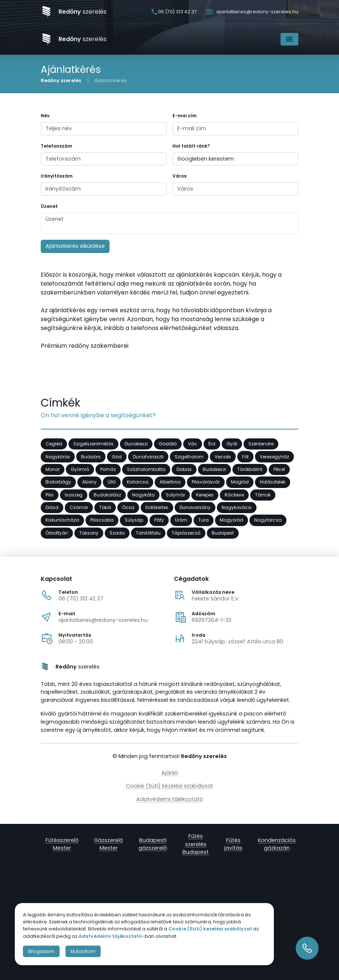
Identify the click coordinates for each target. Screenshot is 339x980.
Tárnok (263, 495)
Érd (212, 444)
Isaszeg (74, 495)
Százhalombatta (146, 470)
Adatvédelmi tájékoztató (170, 799)
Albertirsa (170, 482)
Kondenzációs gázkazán (277, 844)
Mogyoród (231, 520)
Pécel (279, 470)
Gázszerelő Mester (108, 844)
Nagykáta (143, 495)
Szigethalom (189, 457)
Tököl (105, 508)
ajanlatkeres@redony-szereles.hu (103, 620)
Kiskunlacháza (62, 520)
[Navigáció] (289, 39)
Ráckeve (234, 495)
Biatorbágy (58, 482)
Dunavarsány (195, 508)
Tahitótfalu (148, 533)
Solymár (175, 495)
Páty (159, 520)
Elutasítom (83, 951)
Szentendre (261, 444)
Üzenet (49, 206)
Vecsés (223, 457)
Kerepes (205, 495)
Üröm (181, 520)
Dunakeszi (136, 444)
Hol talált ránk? (191, 146)
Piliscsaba (102, 520)
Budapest (223, 533)
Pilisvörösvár (206, 482)
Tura (204, 520)
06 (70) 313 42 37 (81, 599)
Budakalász (107, 495)
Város (179, 176)
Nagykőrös (58, 457)
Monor (53, 470)
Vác (193, 444)
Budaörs (91, 457)
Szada (117, 533)
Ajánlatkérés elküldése (75, 246)
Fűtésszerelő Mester (62, 844)
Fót (245, 457)
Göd (117, 457)
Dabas (184, 470)
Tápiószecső (186, 533)
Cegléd (54, 444)
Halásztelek (273, 482)
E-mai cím (184, 116)
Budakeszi (214, 470)
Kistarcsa (138, 482)
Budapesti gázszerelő (153, 844)
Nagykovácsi (237, 508)
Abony (89, 482)
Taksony (89, 533)
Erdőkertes (157, 508)
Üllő (112, 482)
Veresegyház (274, 457)
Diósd (52, 508)
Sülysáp (134, 520)
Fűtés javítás (233, 844)
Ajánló (170, 773)
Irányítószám (57, 176)
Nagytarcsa (268, 520)
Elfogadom (41, 951)
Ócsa (128, 508)
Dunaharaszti (148, 457)
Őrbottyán (57, 533)
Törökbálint (250, 470)
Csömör (79, 508)
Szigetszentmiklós (93, 444)
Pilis (50, 495)
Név (45, 116)
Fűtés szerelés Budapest (196, 844)
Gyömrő (80, 470)
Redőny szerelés (61, 81)
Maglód (240, 482)
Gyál (232, 444)
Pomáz (108, 470)
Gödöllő (168, 444)
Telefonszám (56, 146)
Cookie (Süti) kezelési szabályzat (169, 786)
